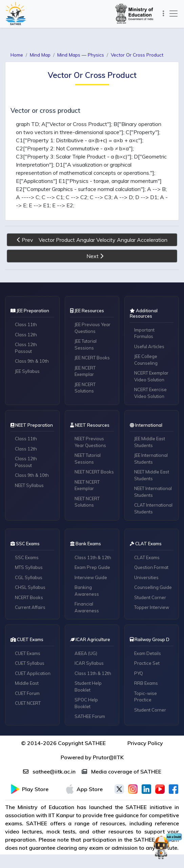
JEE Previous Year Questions (93, 328)
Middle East (27, 683)
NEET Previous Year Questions (90, 442)
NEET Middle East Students (152, 475)
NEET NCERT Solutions (87, 502)
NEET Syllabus (29, 485)
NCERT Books (29, 597)
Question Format (151, 567)
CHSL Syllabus (30, 587)
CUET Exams (28, 653)
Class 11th (26, 324)
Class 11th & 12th (93, 557)
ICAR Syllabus (89, 663)
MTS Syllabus (29, 567)
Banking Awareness (87, 591)
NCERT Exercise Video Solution (150, 393)
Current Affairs (30, 607)
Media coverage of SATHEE (121, 771)
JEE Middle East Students (150, 442)
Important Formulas (144, 333)
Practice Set (147, 663)
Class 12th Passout (26, 348)
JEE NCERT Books (92, 358)
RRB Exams (146, 683)
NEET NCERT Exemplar (87, 485)
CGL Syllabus (29, 577)
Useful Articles (149, 346)
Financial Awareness (87, 607)
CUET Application (33, 673)
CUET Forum (27, 693)
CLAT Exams (147, 557)
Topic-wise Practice (146, 697)
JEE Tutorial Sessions (86, 344)
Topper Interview (152, 607)
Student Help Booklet (88, 686)
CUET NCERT (28, 703)
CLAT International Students (153, 508)
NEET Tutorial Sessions (88, 459)
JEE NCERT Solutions (85, 388)
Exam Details (148, 653)
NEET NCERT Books (94, 472)
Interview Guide (91, 577)
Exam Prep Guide (92, 567)
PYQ (139, 673)
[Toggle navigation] (163, 14)
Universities (146, 577)
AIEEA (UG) (86, 653)
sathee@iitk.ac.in (49, 771)
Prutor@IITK (108, 757)
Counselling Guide (153, 587)
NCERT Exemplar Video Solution (151, 376)
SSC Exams (27, 557)
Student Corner (150, 597)
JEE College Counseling (146, 360)
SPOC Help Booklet (86, 703)
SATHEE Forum (90, 716)
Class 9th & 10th (32, 361)
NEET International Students (153, 492)
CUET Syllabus (30, 663)
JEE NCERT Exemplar (85, 371)
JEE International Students (151, 459)
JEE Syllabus (27, 371)
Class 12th (26, 335)
